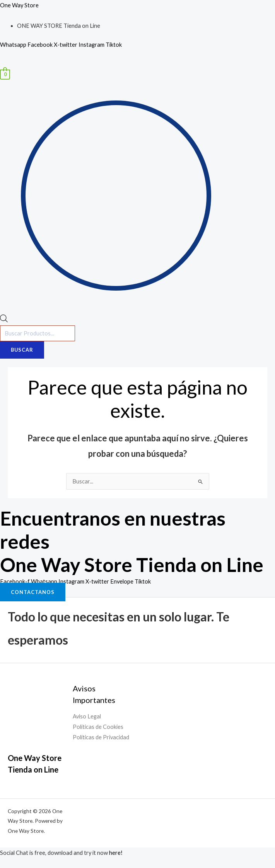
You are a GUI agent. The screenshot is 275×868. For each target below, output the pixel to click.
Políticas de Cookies (98, 727)
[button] (137, 65)
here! (116, 853)
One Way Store (19, 5)
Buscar (22, 350)
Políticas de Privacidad (101, 737)
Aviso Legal (87, 716)
